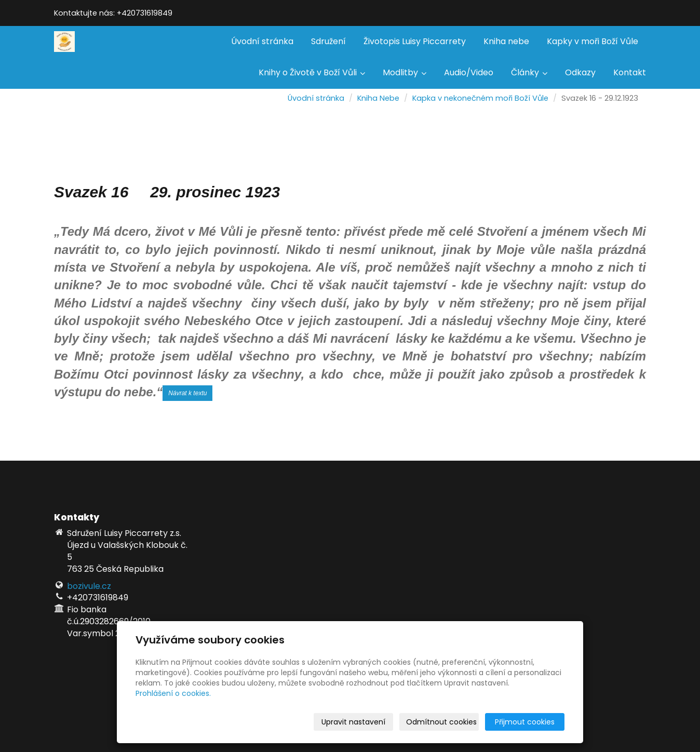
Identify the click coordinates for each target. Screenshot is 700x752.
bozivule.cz (89, 586)
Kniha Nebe (378, 98)
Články (529, 72)
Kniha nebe (506, 41)
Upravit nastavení (353, 722)
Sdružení (328, 41)
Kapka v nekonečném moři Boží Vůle (480, 98)
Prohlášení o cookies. (173, 693)
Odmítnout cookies (441, 722)
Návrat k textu (187, 393)
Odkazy (580, 72)
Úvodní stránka (262, 41)
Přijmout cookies (525, 722)
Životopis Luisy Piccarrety (415, 41)
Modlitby (405, 72)
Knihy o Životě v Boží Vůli (312, 72)
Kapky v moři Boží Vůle (593, 41)
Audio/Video (469, 72)
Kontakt (630, 72)
